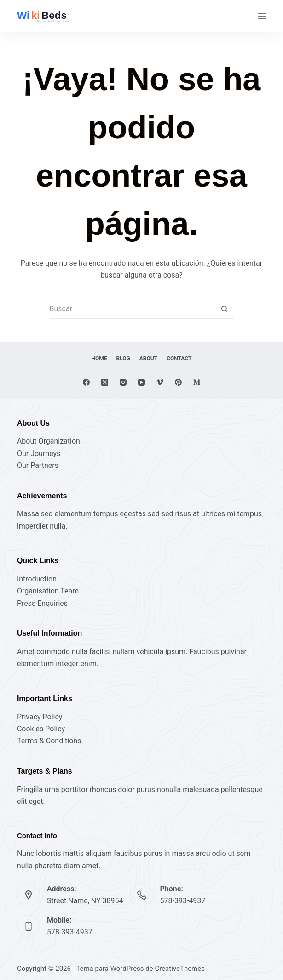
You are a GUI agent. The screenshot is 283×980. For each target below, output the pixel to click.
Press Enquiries (42, 603)
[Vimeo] (160, 382)
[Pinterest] (178, 382)
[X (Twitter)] (105, 382)
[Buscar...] (133, 309)
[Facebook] (86, 382)
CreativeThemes (180, 969)
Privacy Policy (40, 717)
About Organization (49, 441)
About (148, 359)
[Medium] (197, 382)
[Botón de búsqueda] (225, 309)
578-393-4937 (183, 901)
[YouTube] (141, 382)
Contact (179, 359)
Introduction (37, 579)
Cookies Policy (41, 729)
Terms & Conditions (49, 741)
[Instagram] (123, 382)
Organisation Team (48, 591)
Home (99, 359)
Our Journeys (39, 453)
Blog (123, 359)
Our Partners (38, 465)
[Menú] (262, 16)
